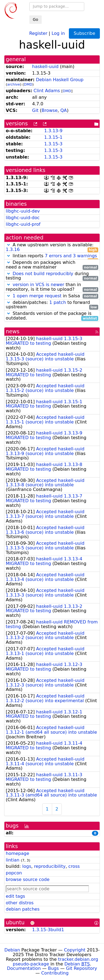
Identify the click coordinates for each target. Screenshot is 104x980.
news (13, 331)
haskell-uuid (45, 67)
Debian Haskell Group (60, 80)
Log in (58, 33)
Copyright (75, 950)
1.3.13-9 (53, 131)
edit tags (15, 896)
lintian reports (52, 256)
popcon (14, 873)
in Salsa (52, 296)
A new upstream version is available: (52, 247)
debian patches (23, 909)
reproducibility (50, 866)
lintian (13, 860)
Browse (50, 110)
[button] (9, 245)
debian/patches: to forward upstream (52, 305)
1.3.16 (13, 249)
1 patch (58, 302)
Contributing (55, 973)
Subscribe (84, 33)
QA (64, 110)
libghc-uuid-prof (23, 224)
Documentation (24, 968)
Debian (12, 950)
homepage (17, 853)
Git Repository (82, 968)
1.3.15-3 (53, 144)
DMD (28, 84)
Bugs (54, 968)
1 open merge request (37, 296)
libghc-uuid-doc (23, 218)
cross (74, 866)
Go (36, 19)
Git (35, 110)
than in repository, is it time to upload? (52, 287)
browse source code (28, 879)
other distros (20, 903)
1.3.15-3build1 (48, 930)
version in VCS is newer (38, 285)
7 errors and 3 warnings (71, 256)
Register (38, 33)
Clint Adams (47, 91)
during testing (52, 276)
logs (27, 866)
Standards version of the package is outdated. (52, 316)
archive (14, 84)
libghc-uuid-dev (23, 211)
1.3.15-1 (53, 137)
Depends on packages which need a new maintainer (52, 265)
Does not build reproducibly (43, 274)
